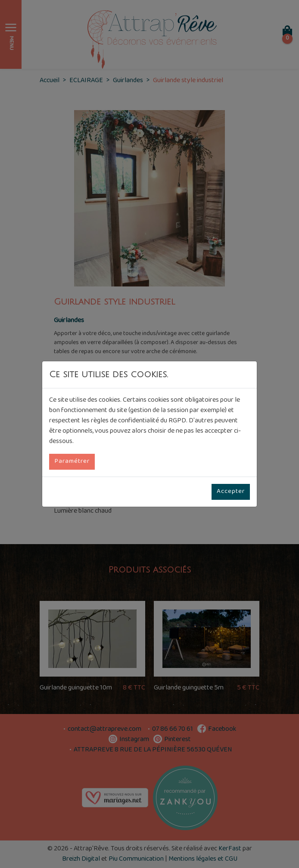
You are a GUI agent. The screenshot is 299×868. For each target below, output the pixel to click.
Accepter (231, 492)
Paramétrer (72, 462)
